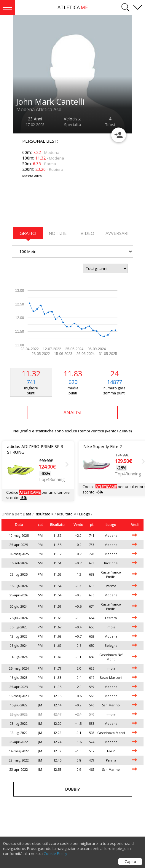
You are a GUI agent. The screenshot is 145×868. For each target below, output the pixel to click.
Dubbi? (72, 789)
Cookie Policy (55, 853)
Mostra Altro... (33, 176)
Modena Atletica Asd (39, 109)
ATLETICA (73, 7)
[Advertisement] (61, 206)
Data (28, 514)
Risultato (57, 525)
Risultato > (45, 514)
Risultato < (67, 514)
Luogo (85, 514)
